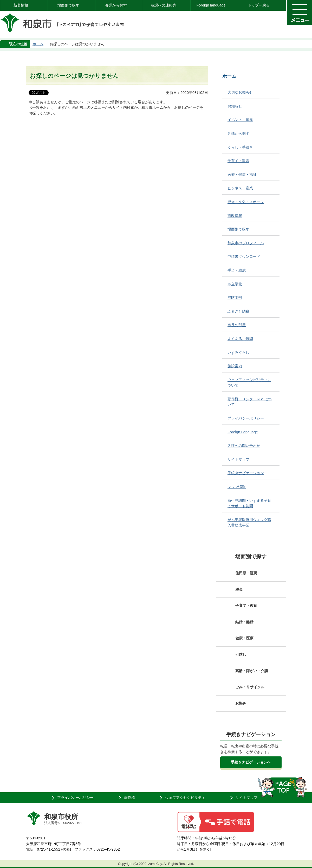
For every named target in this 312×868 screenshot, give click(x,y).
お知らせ (235, 106)
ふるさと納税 (238, 311)
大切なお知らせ (240, 92)
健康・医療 (244, 638)
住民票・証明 (246, 573)
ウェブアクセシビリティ (185, 798)
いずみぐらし (238, 352)
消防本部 (235, 298)
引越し (241, 654)
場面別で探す (68, 5)
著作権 (129, 798)
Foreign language (211, 5)
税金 (239, 589)
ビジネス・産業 (240, 188)
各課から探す (116, 5)
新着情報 (21, 5)
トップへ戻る (259, 5)
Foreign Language (243, 432)
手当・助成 (237, 270)
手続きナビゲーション (246, 473)
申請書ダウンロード (244, 256)
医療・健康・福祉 (242, 175)
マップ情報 (237, 487)
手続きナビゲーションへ (251, 762)
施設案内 (235, 366)
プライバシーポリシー (246, 418)
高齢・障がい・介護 (252, 671)
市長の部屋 (237, 325)
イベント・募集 (240, 120)
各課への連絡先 (164, 5)
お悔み (241, 703)
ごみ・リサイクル (250, 687)
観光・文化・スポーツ (246, 202)
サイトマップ (238, 459)
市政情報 (235, 216)
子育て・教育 (238, 161)
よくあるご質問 (240, 339)
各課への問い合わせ (244, 446)
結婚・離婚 (244, 622)
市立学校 (235, 284)
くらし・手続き (240, 147)
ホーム (38, 44)
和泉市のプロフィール (246, 243)
